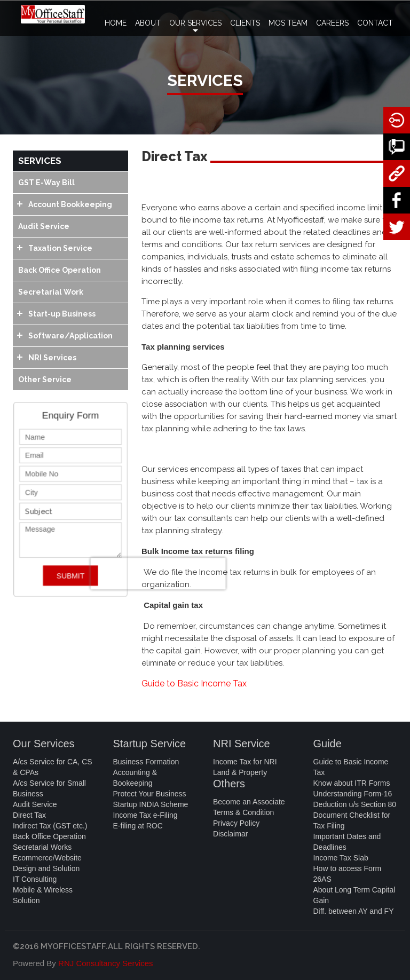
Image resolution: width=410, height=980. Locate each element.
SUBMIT (70, 572)
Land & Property (240, 772)
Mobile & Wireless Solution (43, 895)
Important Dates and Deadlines (347, 842)
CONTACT (375, 23)
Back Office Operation (60, 270)
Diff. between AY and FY (354, 911)
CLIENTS (245, 23)
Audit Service (44, 226)
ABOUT (148, 23)
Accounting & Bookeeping (135, 778)
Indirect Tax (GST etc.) (50, 826)
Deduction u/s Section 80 (355, 804)
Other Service (45, 380)
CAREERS (332, 23)
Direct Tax (29, 815)
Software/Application (70, 336)
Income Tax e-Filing (145, 815)
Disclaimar (230, 834)
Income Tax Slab (341, 858)
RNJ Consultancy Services (106, 963)
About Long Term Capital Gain (354, 895)
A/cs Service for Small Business (49, 788)
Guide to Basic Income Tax (194, 683)
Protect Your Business (150, 794)
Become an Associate (249, 802)
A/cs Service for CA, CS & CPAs (53, 767)
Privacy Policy (236, 823)
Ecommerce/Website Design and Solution (47, 863)
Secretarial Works (42, 847)
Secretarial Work (51, 292)
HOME (116, 23)
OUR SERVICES (195, 27)
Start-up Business (62, 314)
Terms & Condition (243, 812)
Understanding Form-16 (353, 794)
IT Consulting (35, 879)
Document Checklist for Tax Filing (352, 820)
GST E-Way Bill (46, 183)
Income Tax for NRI (245, 762)
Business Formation (146, 762)
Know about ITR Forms (352, 783)
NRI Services (52, 358)
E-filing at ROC (138, 826)
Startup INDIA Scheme (151, 804)
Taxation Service (60, 248)
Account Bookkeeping (70, 204)
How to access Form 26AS (348, 874)
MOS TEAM (288, 23)
